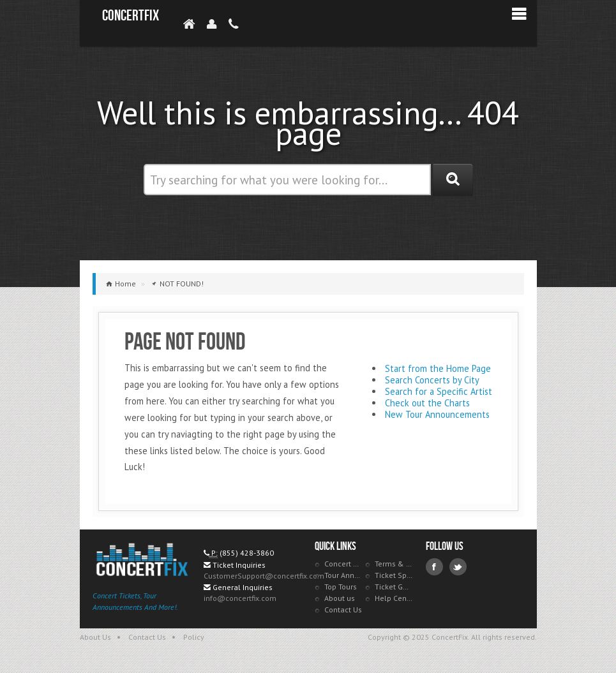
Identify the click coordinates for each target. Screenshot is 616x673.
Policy (194, 637)
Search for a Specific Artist (439, 391)
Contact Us (343, 610)
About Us (95, 637)
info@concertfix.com (240, 598)
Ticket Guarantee (394, 587)
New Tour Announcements (437, 414)
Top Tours (341, 587)
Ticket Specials (394, 575)
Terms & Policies (394, 564)
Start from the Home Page (438, 368)
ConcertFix (131, 16)
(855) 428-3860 (247, 553)
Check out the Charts (427, 403)
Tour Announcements (343, 575)
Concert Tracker (343, 564)
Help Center (394, 598)
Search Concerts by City (432, 380)
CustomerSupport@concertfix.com (264, 576)
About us (340, 598)
